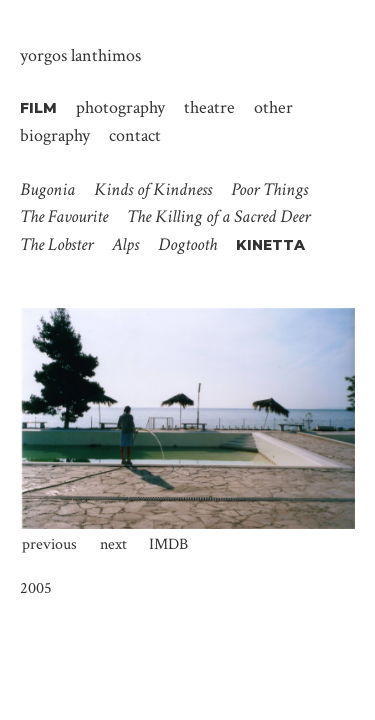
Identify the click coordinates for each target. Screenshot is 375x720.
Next (113, 544)
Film (38, 108)
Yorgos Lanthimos (80, 55)
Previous (49, 544)
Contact (135, 134)
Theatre (209, 106)
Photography (120, 106)
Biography (55, 134)
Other (273, 106)
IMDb (168, 544)
